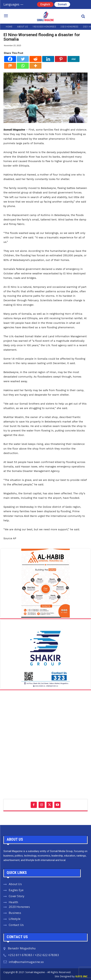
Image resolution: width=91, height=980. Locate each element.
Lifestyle (15, 919)
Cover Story (17, 896)
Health (13, 902)
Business (15, 913)
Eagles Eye (16, 890)
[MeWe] (74, 59)
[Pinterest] (61, 59)
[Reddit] (35, 59)
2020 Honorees (19, 907)
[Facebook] (10, 59)
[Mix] (10, 66)
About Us (15, 884)
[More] (35, 66)
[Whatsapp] (23, 66)
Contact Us (16, 925)
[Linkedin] (48, 59)
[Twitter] (23, 59)
